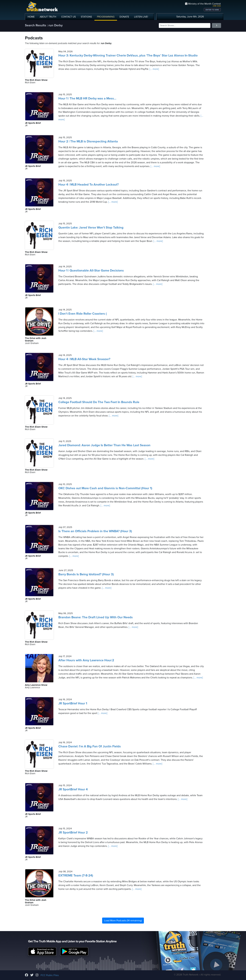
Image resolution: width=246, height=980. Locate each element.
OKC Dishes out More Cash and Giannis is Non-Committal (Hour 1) (105, 488)
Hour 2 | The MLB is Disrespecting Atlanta (88, 141)
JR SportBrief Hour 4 (73, 789)
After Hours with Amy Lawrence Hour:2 (86, 660)
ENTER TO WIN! (212, 10)
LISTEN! (141, 17)
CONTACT (68, 17)
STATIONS (86, 17)
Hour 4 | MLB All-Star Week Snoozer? (84, 359)
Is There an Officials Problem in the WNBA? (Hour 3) (95, 531)
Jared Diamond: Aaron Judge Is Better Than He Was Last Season (104, 445)
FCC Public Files (50, 975)
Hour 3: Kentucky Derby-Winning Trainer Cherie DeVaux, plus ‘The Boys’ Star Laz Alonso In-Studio (128, 56)
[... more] (154, 69)
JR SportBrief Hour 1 (73, 703)
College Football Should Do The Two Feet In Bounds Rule (99, 402)
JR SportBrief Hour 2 (73, 833)
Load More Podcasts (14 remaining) (123, 921)
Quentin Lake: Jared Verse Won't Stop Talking (91, 228)
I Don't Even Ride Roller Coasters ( (83, 314)
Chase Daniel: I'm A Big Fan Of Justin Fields (90, 746)
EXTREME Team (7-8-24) (76, 876)
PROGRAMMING (106, 17)
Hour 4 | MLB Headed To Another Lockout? (88, 185)
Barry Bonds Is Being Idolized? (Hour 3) (86, 574)
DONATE (124, 17)
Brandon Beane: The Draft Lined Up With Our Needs (96, 617)
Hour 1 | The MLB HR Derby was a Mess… (87, 99)
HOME (31, 17)
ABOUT (48, 17)
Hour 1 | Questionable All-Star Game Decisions (91, 271)
